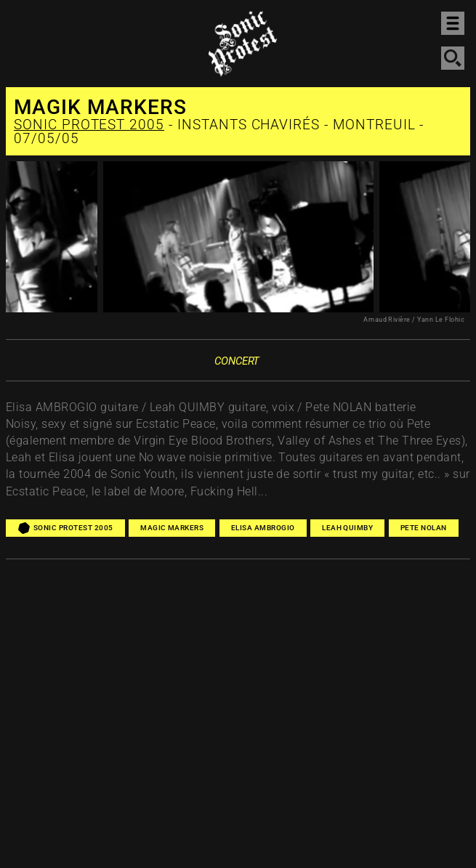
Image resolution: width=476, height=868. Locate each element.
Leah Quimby (347, 528)
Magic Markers (172, 528)
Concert (237, 361)
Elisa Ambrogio (263, 528)
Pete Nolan (424, 528)
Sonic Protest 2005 (89, 125)
